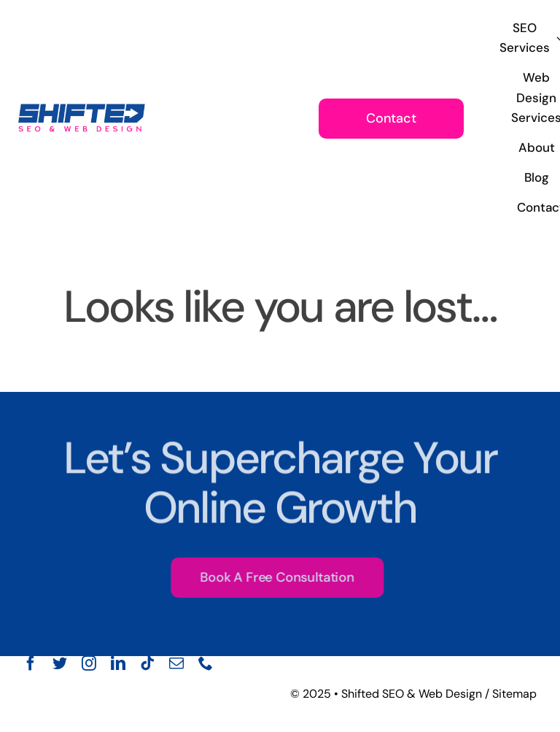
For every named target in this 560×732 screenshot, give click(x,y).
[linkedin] (118, 663)
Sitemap (514, 694)
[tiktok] (147, 663)
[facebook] (31, 663)
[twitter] (60, 663)
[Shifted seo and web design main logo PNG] (82, 104)
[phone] (206, 663)
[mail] (176, 663)
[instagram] (89, 663)
